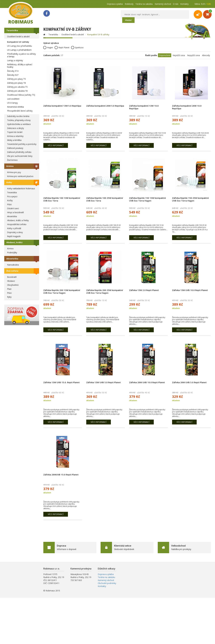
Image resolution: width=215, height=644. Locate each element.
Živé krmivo (12, 160)
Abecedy (206, 55)
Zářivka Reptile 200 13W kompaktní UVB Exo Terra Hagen (62, 291)
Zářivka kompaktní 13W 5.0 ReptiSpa (62, 106)
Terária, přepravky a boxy (19, 120)
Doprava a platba (115, 4)
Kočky (10, 200)
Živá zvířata (12, 271)
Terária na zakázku (144, 4)
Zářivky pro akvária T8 (17, 91)
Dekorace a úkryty (15, 128)
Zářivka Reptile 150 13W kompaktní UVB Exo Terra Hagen (148, 199)
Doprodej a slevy (15, 232)
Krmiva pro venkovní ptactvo (20, 176)
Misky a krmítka (14, 140)
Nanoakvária (13, 265)
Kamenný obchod (163, 4)
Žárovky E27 (13, 75)
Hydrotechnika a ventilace (19, 124)
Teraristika (12, 30)
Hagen (48, 48)
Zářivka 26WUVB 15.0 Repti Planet (61, 475)
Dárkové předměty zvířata (19, 152)
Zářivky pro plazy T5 (16, 79)
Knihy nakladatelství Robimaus (21, 188)
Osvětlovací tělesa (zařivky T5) (21, 95)
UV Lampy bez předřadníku (20, 46)
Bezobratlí (12, 277)
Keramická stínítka (15, 107)
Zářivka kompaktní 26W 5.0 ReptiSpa (105, 106)
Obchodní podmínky (107, 583)
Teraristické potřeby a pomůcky (22, 144)
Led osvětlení (13, 99)
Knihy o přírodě (14, 228)
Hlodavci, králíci (14, 242)
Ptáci (9, 204)
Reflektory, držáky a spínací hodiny (20, 66)
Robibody (129, 4)
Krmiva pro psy (14, 172)
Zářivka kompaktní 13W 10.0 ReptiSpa (144, 107)
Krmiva (10, 166)
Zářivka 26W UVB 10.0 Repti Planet (147, 382)
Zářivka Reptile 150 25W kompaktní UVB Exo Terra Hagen (190, 199)
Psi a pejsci (12, 196)
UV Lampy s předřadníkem (19, 50)
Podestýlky (12, 252)
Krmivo (10, 249)
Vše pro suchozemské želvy (20, 156)
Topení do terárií (15, 132)
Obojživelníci (13, 285)
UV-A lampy (12, 103)
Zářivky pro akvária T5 (17, 87)
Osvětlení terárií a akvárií (18, 36)
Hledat (128, 20)
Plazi (9, 289)
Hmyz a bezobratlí (15, 212)
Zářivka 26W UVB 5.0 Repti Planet (189, 382)
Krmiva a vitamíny (15, 136)
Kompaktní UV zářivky (18, 42)
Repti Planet (62, 48)
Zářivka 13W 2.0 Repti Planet (144, 290)
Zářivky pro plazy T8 (16, 83)
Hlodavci (11, 281)
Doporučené (165, 55)
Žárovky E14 (13, 71)
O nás (176, 4)
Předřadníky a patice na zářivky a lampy (21, 55)
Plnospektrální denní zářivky (20, 111)
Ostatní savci (13, 208)
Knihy (9, 182)
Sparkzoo (77, 48)
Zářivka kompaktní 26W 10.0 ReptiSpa (187, 107)
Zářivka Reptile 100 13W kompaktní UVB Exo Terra (62, 199)
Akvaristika (12, 216)
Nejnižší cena (179, 55)
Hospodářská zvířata (17, 224)
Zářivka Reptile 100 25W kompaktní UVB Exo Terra (105, 199)
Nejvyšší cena (193, 55)
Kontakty (184, 4)
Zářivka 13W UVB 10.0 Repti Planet (190, 290)
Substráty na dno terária (18, 116)
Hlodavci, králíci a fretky (18, 220)
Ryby (9, 297)
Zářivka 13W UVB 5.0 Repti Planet (104, 382)
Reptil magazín (14, 236)
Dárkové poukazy (15, 148)
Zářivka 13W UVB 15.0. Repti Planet (62, 382)
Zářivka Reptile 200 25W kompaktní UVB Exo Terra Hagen (105, 291)
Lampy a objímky (15, 60)
